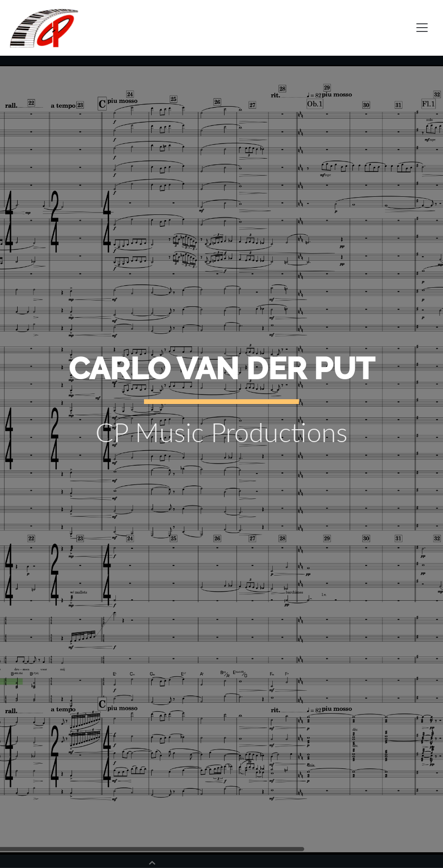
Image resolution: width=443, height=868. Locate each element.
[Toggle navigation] (422, 28)
